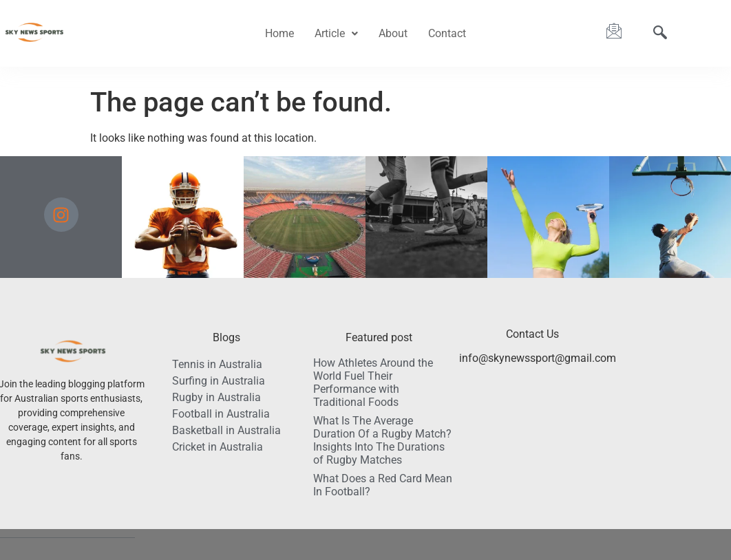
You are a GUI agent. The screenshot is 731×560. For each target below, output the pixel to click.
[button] (336, 34)
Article (336, 33)
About (393, 33)
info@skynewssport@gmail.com (538, 358)
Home (279, 33)
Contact (447, 33)
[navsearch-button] (660, 34)
